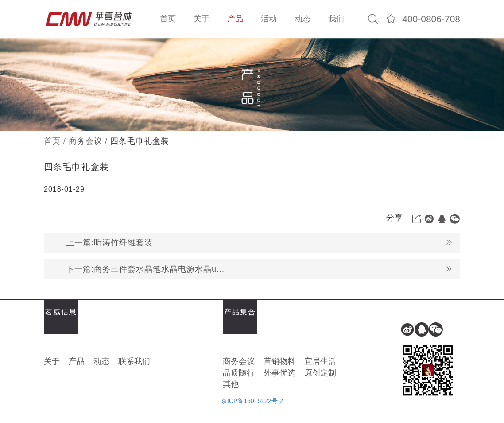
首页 (168, 19)
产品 (235, 19)
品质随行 (239, 373)
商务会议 (85, 141)
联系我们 (134, 361)
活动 (269, 19)
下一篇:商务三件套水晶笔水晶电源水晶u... (260, 269)
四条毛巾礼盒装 (140, 141)
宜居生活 (320, 361)
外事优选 (279, 373)
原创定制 (320, 373)
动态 (302, 19)
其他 (231, 384)
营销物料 (279, 361)
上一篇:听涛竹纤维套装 (260, 243)
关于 (202, 19)
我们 (336, 19)
